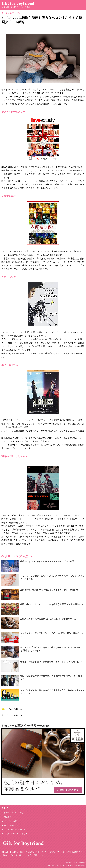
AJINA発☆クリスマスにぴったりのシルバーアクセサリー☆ (48, 619)
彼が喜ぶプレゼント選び (14, 813)
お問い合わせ (79, 863)
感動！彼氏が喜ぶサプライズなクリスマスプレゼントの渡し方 (49, 590)
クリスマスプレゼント (12, 13)
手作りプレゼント (11, 825)
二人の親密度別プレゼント (15, 830)
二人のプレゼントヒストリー (16, 834)
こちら (25, 855)
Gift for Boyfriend (65, 865)
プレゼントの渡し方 (12, 821)
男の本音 (8, 817)
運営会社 (69, 863)
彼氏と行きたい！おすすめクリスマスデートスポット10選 (47, 561)
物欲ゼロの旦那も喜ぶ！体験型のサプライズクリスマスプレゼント (51, 662)
